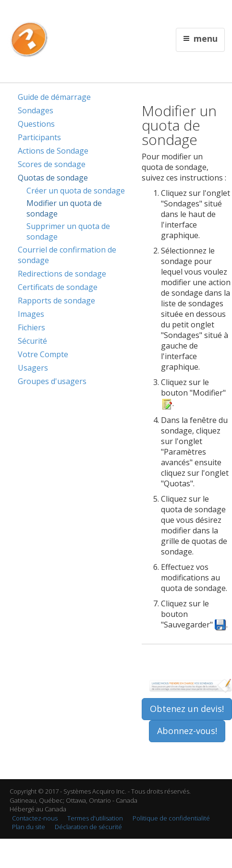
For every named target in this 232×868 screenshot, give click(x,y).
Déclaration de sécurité (88, 827)
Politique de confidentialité (171, 818)
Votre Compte (43, 354)
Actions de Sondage (53, 151)
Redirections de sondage (62, 274)
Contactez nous (119, 13)
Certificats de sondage (58, 287)
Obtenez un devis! (187, 709)
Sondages (36, 110)
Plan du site (29, 827)
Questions (36, 124)
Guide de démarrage (54, 97)
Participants (39, 137)
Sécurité (32, 341)
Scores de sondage (52, 164)
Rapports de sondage (56, 301)
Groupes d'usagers (52, 381)
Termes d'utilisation (95, 818)
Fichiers (31, 327)
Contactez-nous (35, 818)
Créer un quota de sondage (76, 191)
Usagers (33, 368)
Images (31, 314)
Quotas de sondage (53, 178)
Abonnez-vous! (187, 731)
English (85, 13)
